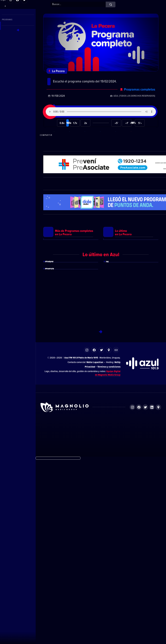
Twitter (101, 534)
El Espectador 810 (84, 611)
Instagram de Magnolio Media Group (132, 591)
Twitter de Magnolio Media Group (145, 591)
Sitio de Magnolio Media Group (65, 591)
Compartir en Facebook (92, 143)
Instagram (87, 534)
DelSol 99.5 (69, 611)
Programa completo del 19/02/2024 (84, 80)
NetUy (117, 546)
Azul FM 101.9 (71, 542)
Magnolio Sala (116, 611)
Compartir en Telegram (77, 143)
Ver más (71, 313)
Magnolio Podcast (132, 611)
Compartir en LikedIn (123, 143)
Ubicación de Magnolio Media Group (158, 591)
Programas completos (140, 97)
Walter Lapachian (95, 546)
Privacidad (90, 551)
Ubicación (109, 534)
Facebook (94, 534)
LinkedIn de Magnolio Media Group (152, 591)
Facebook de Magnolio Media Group (139, 591)
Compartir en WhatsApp (61, 143)
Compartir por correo (138, 143)
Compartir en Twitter (107, 143)
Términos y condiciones (109, 551)
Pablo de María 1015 (88, 542)
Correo (116, 534)
